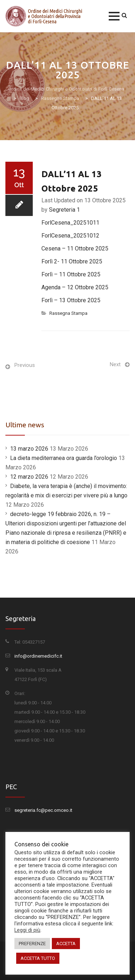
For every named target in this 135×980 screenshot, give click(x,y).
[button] (114, 16)
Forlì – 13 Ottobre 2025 (71, 300)
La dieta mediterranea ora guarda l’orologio (64, 458)
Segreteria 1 (64, 210)
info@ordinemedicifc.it (38, 656)
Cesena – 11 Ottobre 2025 (75, 249)
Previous (25, 365)
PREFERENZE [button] (32, 944)
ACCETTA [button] (66, 944)
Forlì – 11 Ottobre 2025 (71, 274)
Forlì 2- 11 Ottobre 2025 (72, 261)
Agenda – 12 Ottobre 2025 (75, 287)
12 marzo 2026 (29, 477)
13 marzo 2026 (29, 449)
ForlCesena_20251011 (70, 223)
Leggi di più (27, 930)
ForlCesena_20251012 (70, 236)
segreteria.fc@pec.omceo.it (43, 810)
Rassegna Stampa (68, 313)
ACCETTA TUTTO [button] (38, 958)
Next (115, 364)
